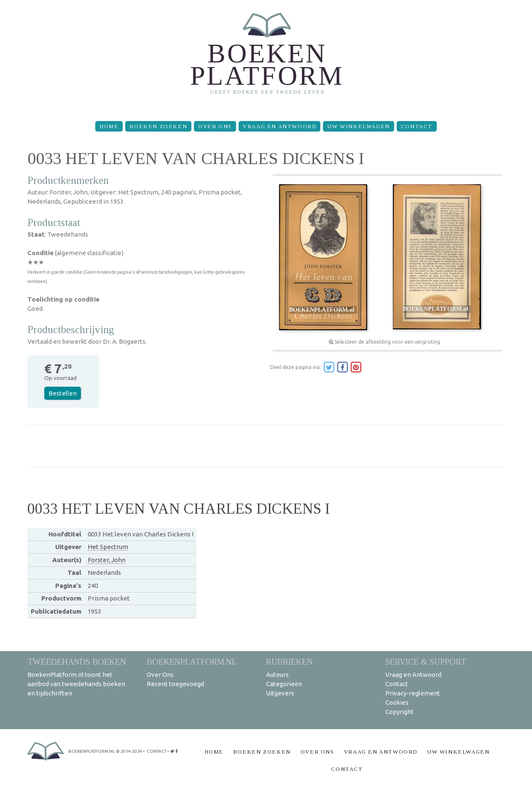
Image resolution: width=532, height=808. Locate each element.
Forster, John (107, 560)
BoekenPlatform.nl (192, 661)
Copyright (399, 712)
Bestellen (63, 393)
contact (157, 751)
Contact (417, 126)
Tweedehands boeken (77, 661)
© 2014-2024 (129, 751)
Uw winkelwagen (358, 126)
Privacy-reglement (413, 693)
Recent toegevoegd (175, 684)
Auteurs (277, 675)
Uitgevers (280, 693)
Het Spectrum (108, 547)
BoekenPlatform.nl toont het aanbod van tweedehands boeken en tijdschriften (76, 684)
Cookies (397, 702)
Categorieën (284, 684)
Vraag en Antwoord (279, 126)
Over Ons (215, 126)
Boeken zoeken (158, 126)
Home (109, 126)
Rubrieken (289, 661)
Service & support (426, 661)
